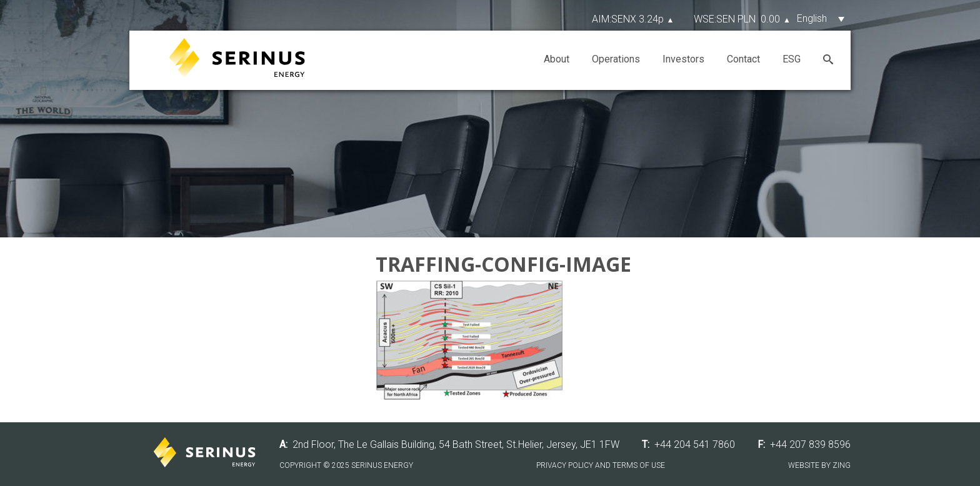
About (557, 59)
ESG (792, 59)
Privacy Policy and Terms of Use (601, 465)
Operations (616, 59)
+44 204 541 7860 (695, 444)
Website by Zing (819, 465)
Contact (743, 59)
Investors (683, 59)
